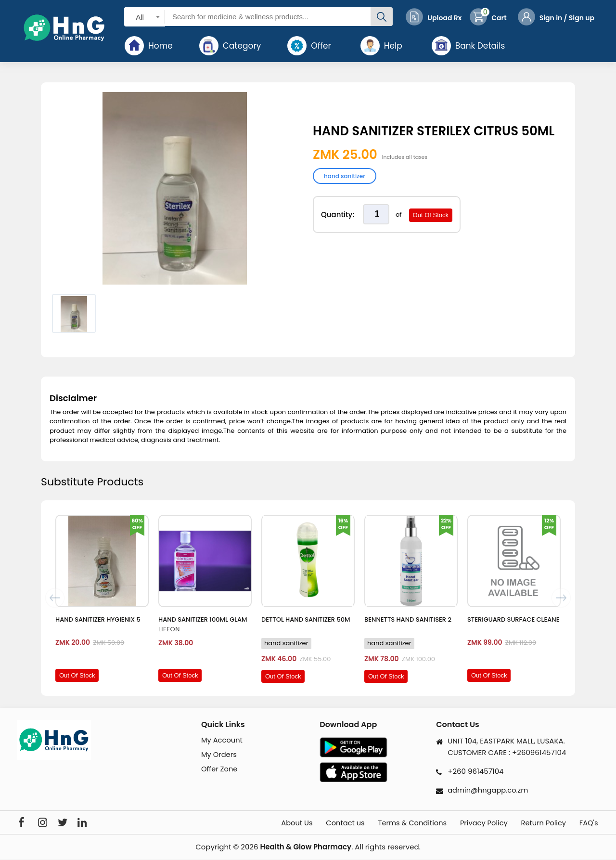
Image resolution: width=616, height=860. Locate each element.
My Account (222, 740)
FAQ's (590, 823)
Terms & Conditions (399, 823)
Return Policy (540, 823)
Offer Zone (220, 770)
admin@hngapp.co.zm (489, 790)
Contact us (328, 823)
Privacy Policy (476, 823)
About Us (275, 823)
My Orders (219, 755)
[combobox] (145, 17)
